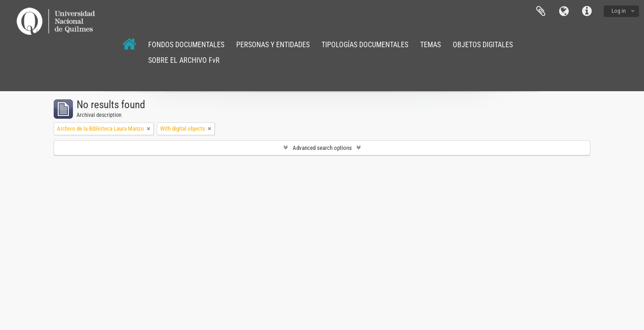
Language (564, 11)
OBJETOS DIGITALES (483, 45)
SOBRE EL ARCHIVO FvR (184, 60)
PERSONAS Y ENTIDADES (273, 45)
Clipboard (541, 11)
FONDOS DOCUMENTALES (186, 45)
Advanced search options (322, 148)
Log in (619, 11)
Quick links (587, 11)
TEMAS (430, 45)
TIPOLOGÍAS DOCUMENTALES (365, 45)
